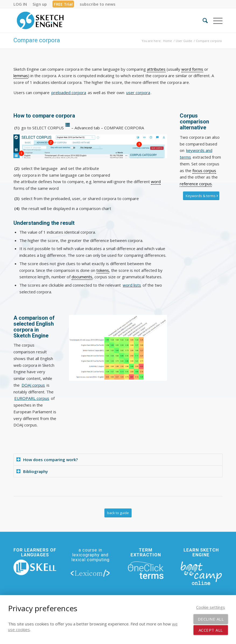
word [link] (156, 182)
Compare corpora (37, 40)
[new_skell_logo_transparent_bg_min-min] (35, 567)
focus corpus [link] (204, 170)
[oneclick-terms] (146, 570)
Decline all (211, 619)
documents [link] (82, 277)
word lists (132, 285)
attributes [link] (156, 69)
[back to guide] (118, 513)
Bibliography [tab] (32, 471)
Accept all (211, 630)
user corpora (138, 92)
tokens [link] (103, 270)
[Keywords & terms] (201, 196)
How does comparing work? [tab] (47, 460)
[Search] (202, 20)
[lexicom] (90, 573)
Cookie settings (211, 607)
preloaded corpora (69, 92)
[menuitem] (22, 4)
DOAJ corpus (33, 385)
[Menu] (215, 20)
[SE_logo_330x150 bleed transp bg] (40, 20)
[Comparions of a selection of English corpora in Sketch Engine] (118, 348)
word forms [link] (192, 69)
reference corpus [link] (196, 184)
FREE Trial (63, 4)
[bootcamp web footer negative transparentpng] (201, 573)
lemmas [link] (21, 76)
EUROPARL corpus (32, 398)
